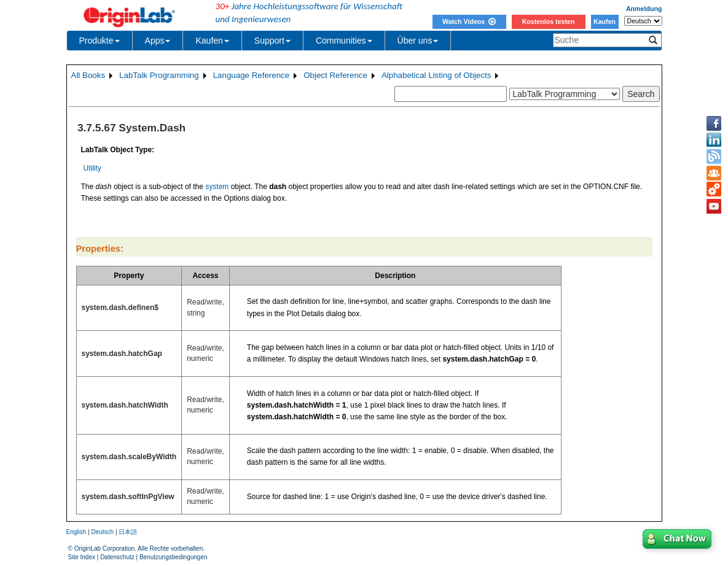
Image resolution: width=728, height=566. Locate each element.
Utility (92, 168)
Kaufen (605, 21)
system (217, 187)
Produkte (100, 41)
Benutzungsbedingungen (174, 557)
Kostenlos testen (549, 21)
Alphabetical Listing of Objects (436, 75)
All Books (88, 75)
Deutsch (102, 532)
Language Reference (252, 75)
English (76, 532)
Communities (344, 41)
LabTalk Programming (159, 75)
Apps (158, 41)
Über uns (418, 41)
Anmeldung (644, 9)
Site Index (82, 557)
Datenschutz (117, 557)
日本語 (128, 532)
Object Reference (335, 75)
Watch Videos (469, 21)
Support (272, 41)
